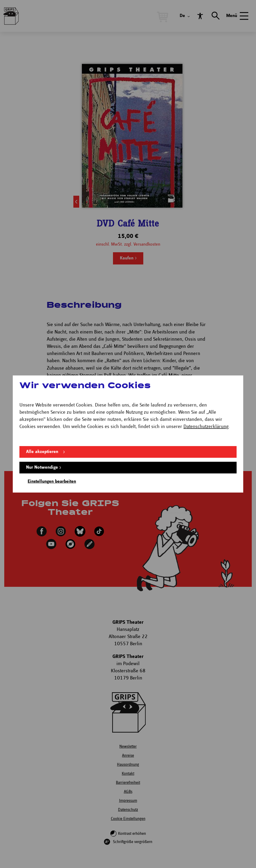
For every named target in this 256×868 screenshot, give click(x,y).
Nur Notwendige (42, 467)
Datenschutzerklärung (206, 427)
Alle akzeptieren (42, 452)
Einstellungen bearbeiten (52, 482)
